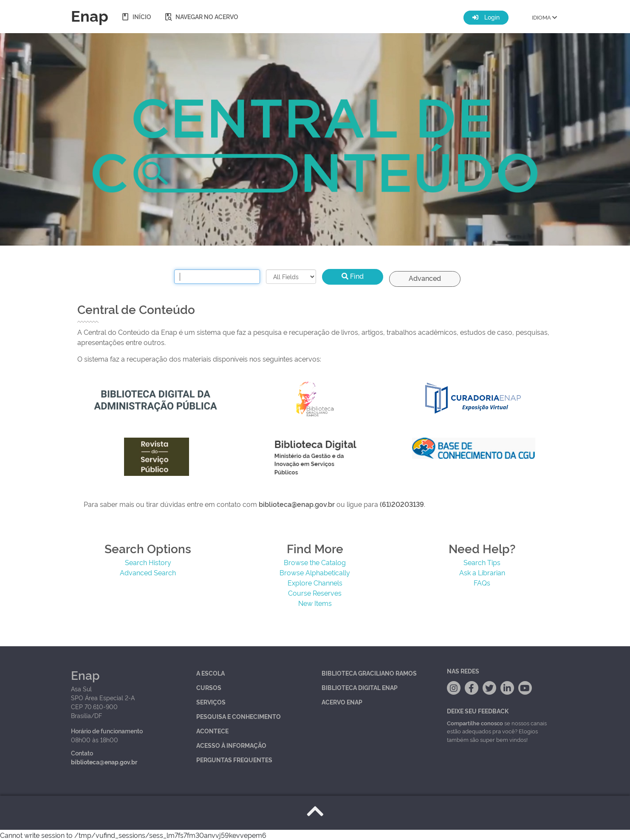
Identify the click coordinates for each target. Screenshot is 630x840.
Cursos (209, 687)
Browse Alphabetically (315, 572)
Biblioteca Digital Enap (360, 687)
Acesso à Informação (231, 745)
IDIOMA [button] (544, 17)
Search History (148, 562)
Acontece (212, 731)
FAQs (482, 583)
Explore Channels (315, 583)
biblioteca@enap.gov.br (104, 762)
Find (353, 276)
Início (136, 17)
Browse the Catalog (315, 562)
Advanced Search (148, 572)
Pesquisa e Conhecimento (239, 716)
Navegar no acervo (201, 17)
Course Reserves (315, 593)
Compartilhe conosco (475, 723)
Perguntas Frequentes (234, 759)
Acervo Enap (342, 702)
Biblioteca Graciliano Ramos (369, 673)
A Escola (210, 673)
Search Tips (482, 562)
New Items (315, 603)
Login (486, 17)
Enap (90, 15)
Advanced (425, 278)
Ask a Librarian (482, 572)
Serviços (211, 702)
